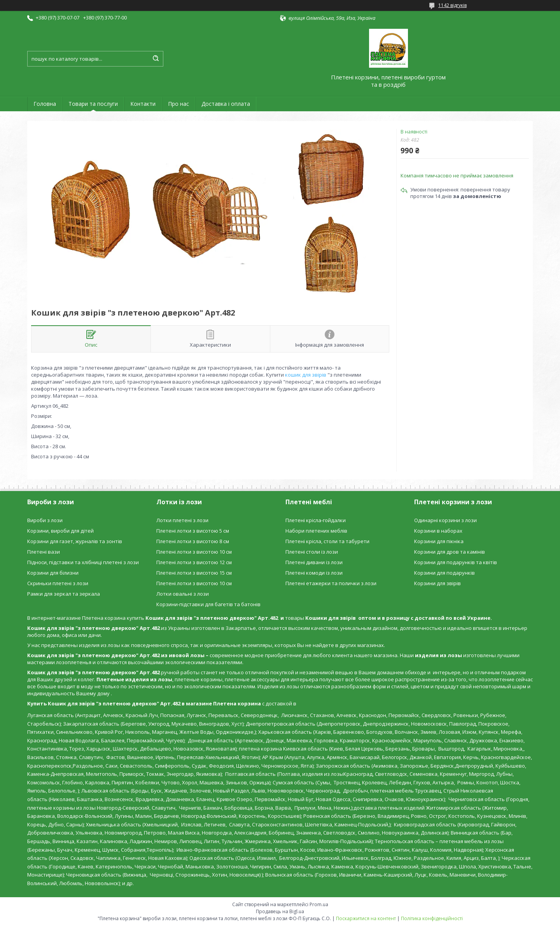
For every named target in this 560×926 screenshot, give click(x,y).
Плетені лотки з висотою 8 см (193, 541)
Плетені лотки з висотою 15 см (194, 573)
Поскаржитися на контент (366, 918)
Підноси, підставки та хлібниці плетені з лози (83, 562)
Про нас (178, 104)
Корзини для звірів (437, 583)
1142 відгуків (452, 5)
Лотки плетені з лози (182, 520)
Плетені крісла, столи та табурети (327, 541)
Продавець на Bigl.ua (280, 911)
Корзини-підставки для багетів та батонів (208, 604)
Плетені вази (44, 552)
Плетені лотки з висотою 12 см (194, 562)
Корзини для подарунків (444, 573)
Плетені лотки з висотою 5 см (193, 531)
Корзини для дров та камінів (450, 552)
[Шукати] (156, 59)
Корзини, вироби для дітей (60, 531)
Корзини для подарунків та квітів (456, 562)
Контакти (143, 104)
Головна (45, 104)
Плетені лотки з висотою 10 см (194, 552)
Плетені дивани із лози (314, 562)
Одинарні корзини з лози (445, 520)
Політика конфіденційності (432, 918)
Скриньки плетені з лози (58, 583)
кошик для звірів (306, 375)
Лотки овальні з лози (183, 594)
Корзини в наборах (438, 531)
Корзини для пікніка (439, 541)
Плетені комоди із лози (314, 573)
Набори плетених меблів (316, 531)
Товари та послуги (93, 104)
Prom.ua (319, 904)
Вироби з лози (45, 520)
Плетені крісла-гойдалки (316, 520)
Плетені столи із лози (312, 552)
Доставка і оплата (226, 104)
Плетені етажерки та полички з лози (331, 583)
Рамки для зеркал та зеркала (64, 594)
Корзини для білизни (53, 573)
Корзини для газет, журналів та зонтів (75, 541)
